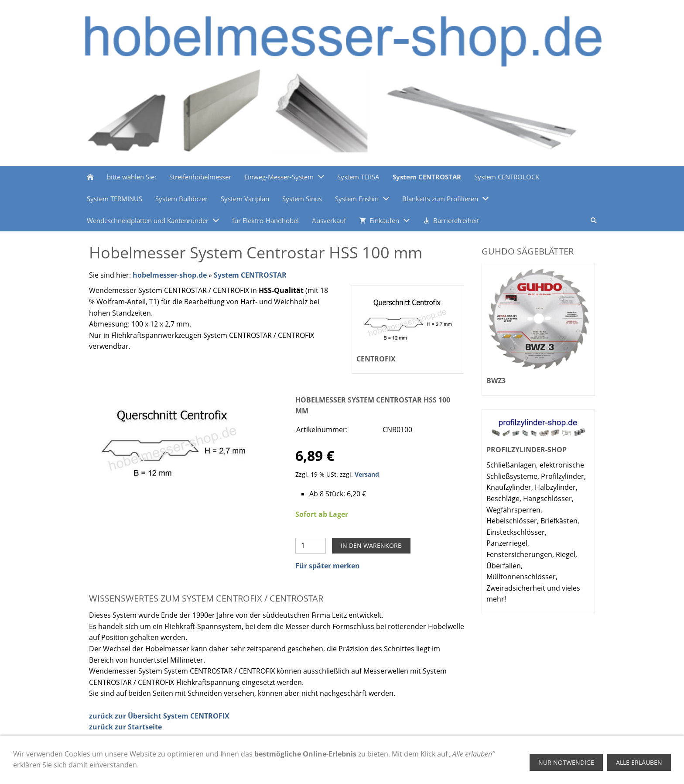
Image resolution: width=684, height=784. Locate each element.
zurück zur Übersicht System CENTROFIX (159, 716)
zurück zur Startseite (125, 727)
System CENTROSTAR (250, 275)
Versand (367, 474)
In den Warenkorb (371, 545)
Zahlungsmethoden (118, 768)
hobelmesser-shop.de (170, 275)
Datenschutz (262, 768)
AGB (228, 768)
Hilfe (163, 768)
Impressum (196, 768)
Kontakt (301, 768)
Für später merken (328, 566)
